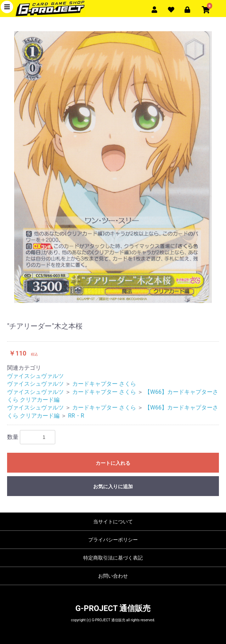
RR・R (76, 416)
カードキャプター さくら (104, 384)
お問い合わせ (113, 576)
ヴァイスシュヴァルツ (35, 376)
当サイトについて (113, 522)
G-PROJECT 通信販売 (113, 608)
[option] (113, 167)
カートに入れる (113, 463)
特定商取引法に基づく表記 (113, 558)
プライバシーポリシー (113, 540)
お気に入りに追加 (113, 486)
